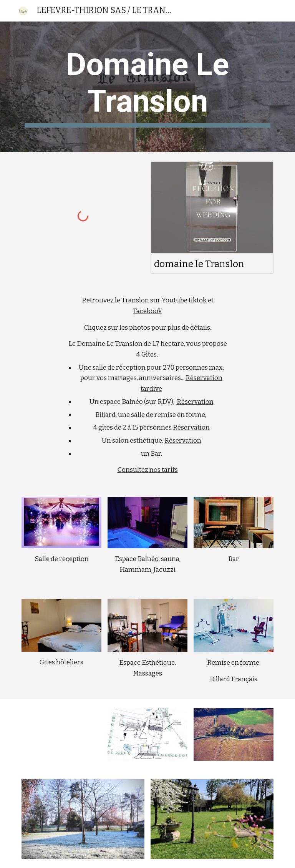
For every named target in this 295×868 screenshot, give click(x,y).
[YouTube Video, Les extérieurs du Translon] (61, 732)
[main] (147, 87)
